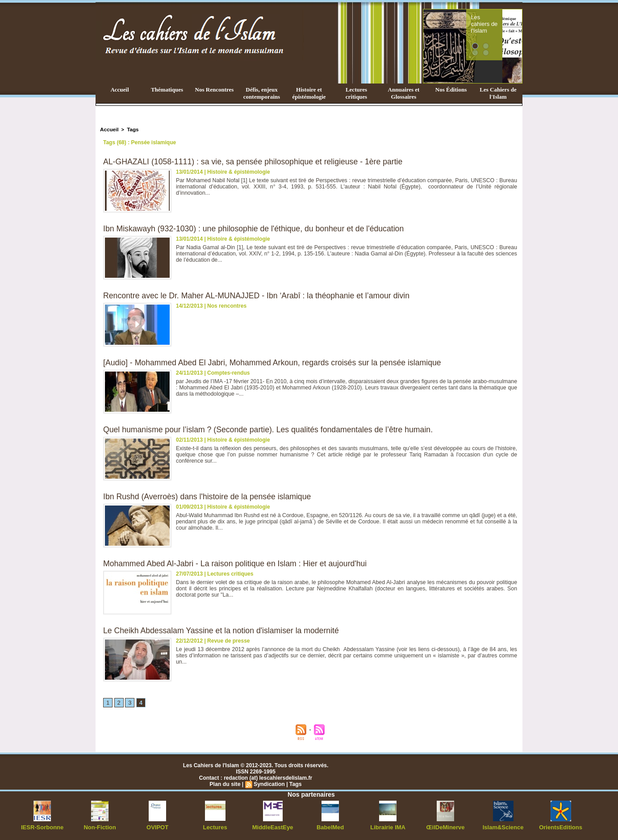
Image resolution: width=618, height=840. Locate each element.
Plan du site (226, 784)
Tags (132, 129)
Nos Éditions (451, 90)
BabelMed (330, 827)
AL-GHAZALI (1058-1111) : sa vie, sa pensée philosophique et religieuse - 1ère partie (256, 161)
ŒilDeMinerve (445, 827)
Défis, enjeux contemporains (262, 93)
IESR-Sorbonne (42, 827)
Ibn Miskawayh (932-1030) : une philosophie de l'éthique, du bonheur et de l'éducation (256, 228)
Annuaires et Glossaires (404, 93)
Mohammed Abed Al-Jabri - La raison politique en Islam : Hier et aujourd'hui (238, 563)
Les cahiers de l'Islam (500, 19)
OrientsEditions (561, 827)
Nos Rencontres (215, 90)
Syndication (269, 784)
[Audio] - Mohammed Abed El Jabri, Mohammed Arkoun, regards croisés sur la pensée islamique (275, 362)
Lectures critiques (356, 93)
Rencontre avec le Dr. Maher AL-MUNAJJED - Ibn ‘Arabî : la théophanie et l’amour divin (259, 295)
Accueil (119, 90)
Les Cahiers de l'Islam (498, 93)
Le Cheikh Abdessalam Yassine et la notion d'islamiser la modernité (223, 630)
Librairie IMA (388, 827)
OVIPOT (157, 827)
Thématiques (167, 90)
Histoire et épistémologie (309, 93)
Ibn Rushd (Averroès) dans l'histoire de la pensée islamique (209, 496)
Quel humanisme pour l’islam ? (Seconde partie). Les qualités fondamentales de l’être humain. (271, 429)
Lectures (215, 827)
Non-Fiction (100, 827)
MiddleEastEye (273, 827)
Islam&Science (503, 827)
